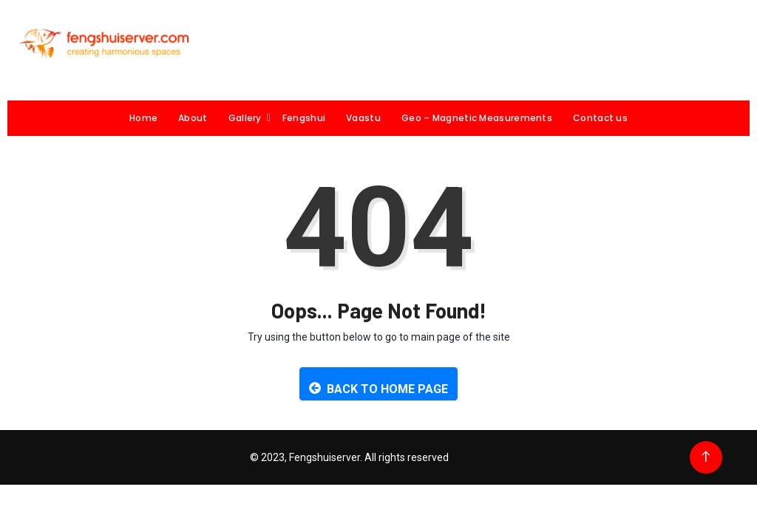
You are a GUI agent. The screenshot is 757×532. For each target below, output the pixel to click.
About (193, 118)
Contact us (600, 118)
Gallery (250, 117)
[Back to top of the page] (706, 457)
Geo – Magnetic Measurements (477, 118)
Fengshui (304, 118)
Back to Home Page (378, 389)
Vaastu (363, 118)
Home (143, 118)
